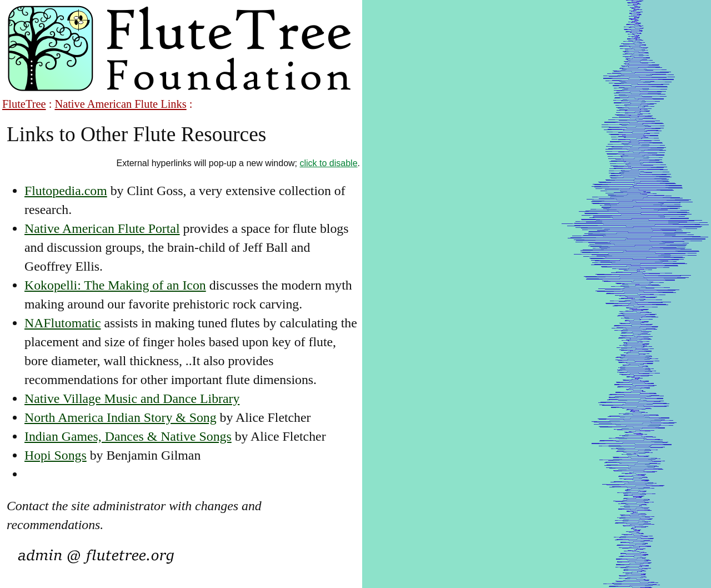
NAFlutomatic (62, 323)
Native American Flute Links (120, 104)
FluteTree (24, 104)
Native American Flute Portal (102, 228)
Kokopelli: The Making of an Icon (115, 285)
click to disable (329, 163)
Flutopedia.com (66, 191)
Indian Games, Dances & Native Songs (128, 436)
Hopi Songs (56, 455)
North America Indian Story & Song (121, 417)
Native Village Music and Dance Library (132, 398)
